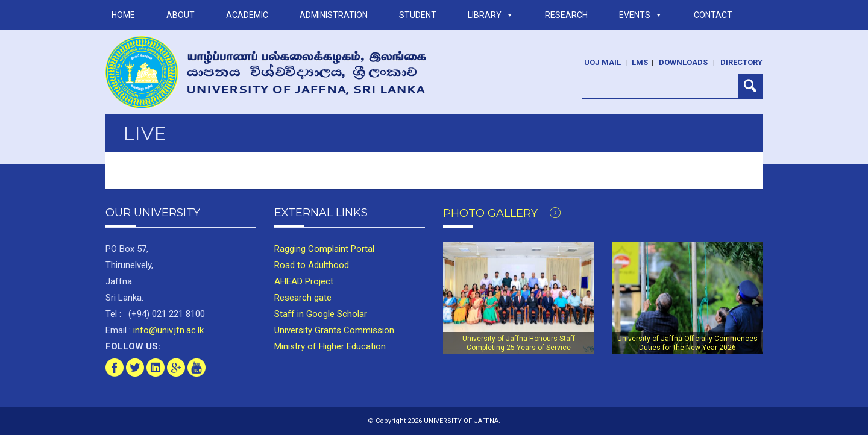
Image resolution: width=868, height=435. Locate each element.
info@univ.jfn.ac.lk (167, 330)
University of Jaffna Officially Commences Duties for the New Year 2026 (687, 343)
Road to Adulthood (312, 265)
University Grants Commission (334, 330)
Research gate (303, 298)
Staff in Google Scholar (321, 314)
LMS (640, 62)
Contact (713, 15)
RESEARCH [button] (566, 15)
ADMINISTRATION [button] (334, 15)
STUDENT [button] (418, 15)
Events (641, 15)
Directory (741, 62)
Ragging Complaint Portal (324, 249)
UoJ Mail (602, 62)
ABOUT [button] (181, 15)
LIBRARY (491, 15)
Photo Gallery (502, 213)
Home (123, 15)
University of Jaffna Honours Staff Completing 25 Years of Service (519, 343)
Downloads (683, 62)
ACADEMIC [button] (247, 15)
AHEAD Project (304, 281)
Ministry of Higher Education (330, 346)
